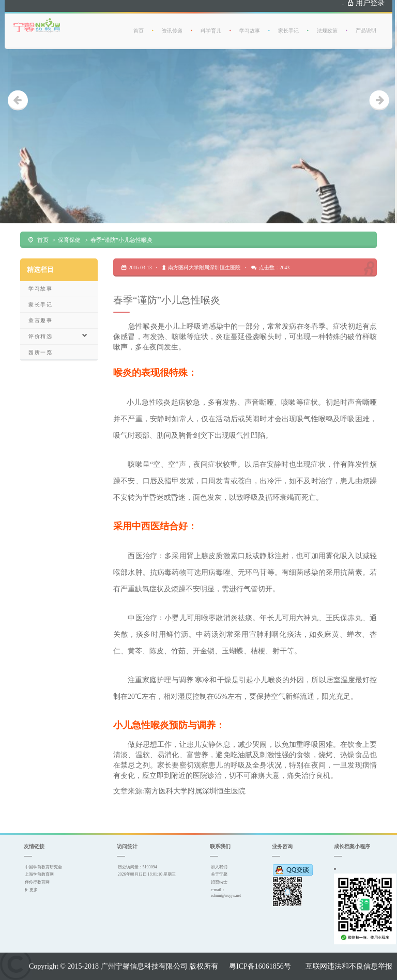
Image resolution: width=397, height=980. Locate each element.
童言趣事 (40, 320)
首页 (139, 25)
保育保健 (69, 240)
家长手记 (288, 25)
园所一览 (40, 352)
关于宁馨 (219, 874)
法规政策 (327, 25)
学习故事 (250, 25)
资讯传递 (172, 25)
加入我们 (219, 867)
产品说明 (366, 24)
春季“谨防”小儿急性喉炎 (121, 240)
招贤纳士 (219, 882)
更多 (34, 890)
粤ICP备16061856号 (260, 966)
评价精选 (58, 336)
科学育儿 (211, 25)
